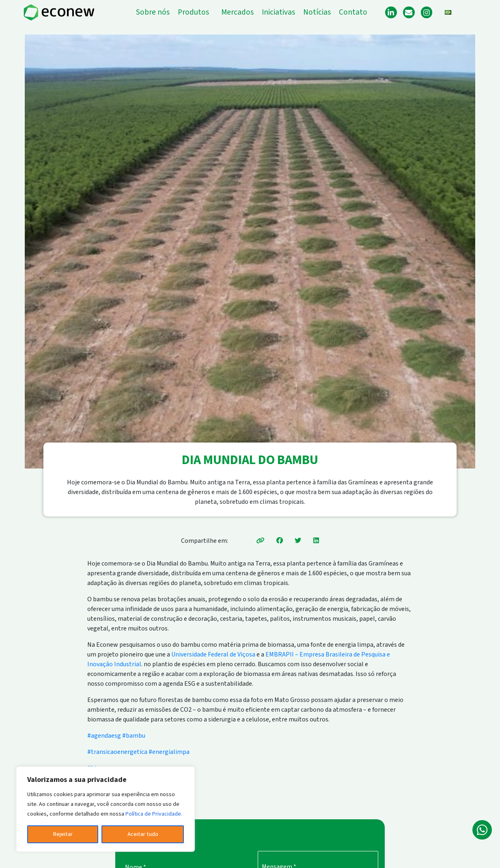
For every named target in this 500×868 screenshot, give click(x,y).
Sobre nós (153, 12)
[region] (106, 809)
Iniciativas (278, 12)
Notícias (317, 12)
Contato (353, 12)
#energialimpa (169, 752)
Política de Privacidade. (154, 814)
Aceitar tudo (143, 834)
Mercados (237, 12)
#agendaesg (104, 736)
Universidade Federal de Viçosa (213, 654)
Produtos (193, 12)
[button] (195, 12)
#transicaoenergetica (117, 752)
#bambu (134, 736)
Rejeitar (63, 834)
